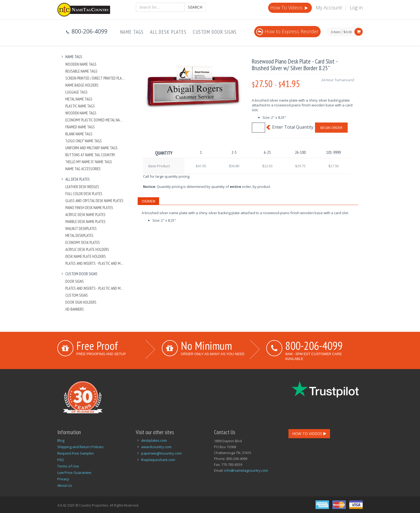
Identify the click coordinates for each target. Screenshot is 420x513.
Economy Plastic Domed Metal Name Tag (95, 120)
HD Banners (75, 309)
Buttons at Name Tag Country (90, 155)
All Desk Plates (168, 32)
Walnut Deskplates (81, 228)
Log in (356, 8)
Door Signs (75, 281)
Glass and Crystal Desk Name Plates (94, 201)
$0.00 (348, 32)
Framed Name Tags (80, 127)
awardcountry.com (156, 447)
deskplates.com (154, 440)
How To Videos (290, 8)
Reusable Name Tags (81, 71)
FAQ (61, 460)
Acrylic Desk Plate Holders (87, 249)
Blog (61, 440)
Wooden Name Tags (81, 64)
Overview (148, 201)
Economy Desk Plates (83, 242)
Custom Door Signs (215, 32)
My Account (329, 8)
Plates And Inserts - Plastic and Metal (95, 263)
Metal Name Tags (79, 99)
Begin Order (331, 128)
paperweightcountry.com (161, 453)
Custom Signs (77, 295)
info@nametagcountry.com (246, 470)
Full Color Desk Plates (84, 194)
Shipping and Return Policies (80, 447)
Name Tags (132, 32)
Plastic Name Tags (80, 106)
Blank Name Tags (79, 134)
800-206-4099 (314, 345)
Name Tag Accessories (83, 169)
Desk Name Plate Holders (86, 256)
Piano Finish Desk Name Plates (89, 208)
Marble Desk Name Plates (85, 222)
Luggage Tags (76, 92)
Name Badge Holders (82, 85)
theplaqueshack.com (158, 460)
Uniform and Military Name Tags (91, 148)
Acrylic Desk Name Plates (85, 215)
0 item (336, 32)
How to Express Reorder (287, 31)
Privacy (63, 479)
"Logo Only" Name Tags (84, 141)
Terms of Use (68, 466)
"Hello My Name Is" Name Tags (89, 162)
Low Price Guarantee (74, 473)
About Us (65, 485)
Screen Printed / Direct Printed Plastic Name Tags (95, 78)
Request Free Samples (76, 453)
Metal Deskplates (79, 235)
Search (195, 7)
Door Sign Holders (81, 302)
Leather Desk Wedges (82, 187)
